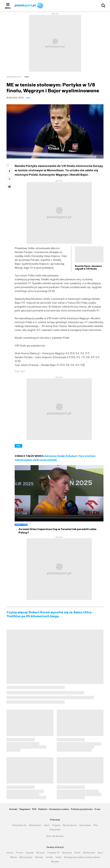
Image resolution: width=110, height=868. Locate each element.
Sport (47, 825)
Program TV (53, 853)
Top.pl (58, 857)
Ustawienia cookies (59, 809)
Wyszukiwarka (103, 6)
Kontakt (13, 809)
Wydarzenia (89, 853)
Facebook (9, 171)
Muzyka (55, 862)
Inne (27, 77)
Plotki (77, 853)
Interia (10, 853)
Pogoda (56, 825)
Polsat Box (55, 830)
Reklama (43, 809)
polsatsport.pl (14, 77)
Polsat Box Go (19, 825)
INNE (18, 446)
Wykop (9, 187)
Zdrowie (39, 857)
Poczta (19, 853)
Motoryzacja (26, 857)
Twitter (9, 179)
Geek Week (85, 825)
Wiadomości (35, 825)
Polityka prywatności (82, 809)
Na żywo (41, 853)
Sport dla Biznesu (55, 836)
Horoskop (67, 853)
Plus (96, 825)
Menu (8, 8)
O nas (97, 809)
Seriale (49, 857)
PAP (34, 809)
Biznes (14, 857)
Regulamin (25, 809)
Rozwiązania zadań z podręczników (82, 857)
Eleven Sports (70, 825)
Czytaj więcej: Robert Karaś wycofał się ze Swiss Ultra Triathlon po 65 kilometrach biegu (49, 614)
